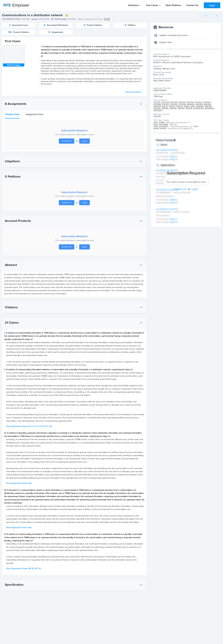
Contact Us (192, 5)
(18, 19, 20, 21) (23, 568)
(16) (19, 527)
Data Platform (173, 5)
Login (212, 5)
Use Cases (152, 5)
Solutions (133, 5)
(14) (19, 483)
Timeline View (12, 114)
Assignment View (35, 114)
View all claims (133, 92)
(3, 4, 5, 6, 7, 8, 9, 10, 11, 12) (29, 426)
